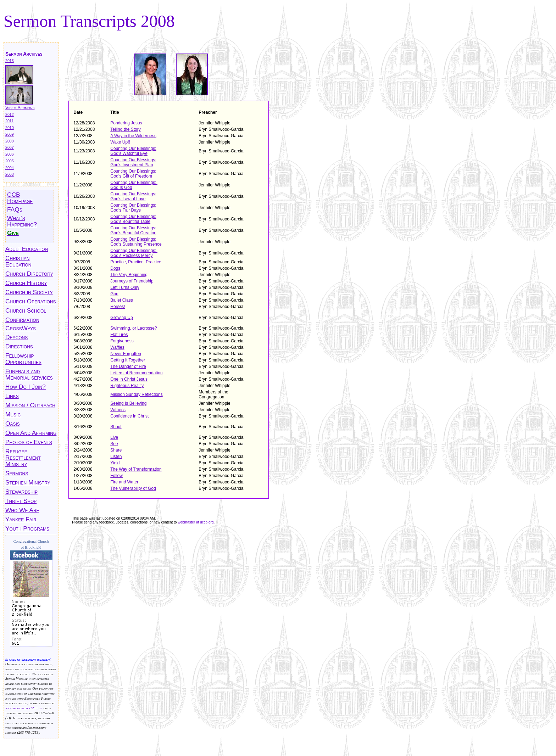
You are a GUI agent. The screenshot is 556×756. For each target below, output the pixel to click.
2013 (10, 61)
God (114, 294)
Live (114, 437)
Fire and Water (124, 482)
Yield (115, 463)
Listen (116, 457)
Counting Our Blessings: (133, 149)
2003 (10, 174)
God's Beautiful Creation (133, 233)
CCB (14, 195)
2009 (10, 134)
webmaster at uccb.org (196, 522)
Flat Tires (119, 335)
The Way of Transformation (136, 469)
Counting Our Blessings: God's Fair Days (133, 208)
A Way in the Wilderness (133, 136)
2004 (10, 168)
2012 (10, 114)
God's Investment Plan (132, 165)
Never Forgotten (126, 354)
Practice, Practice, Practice (136, 262)
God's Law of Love (128, 199)
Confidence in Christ (129, 416)
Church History (26, 283)
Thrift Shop (21, 501)
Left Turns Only (125, 287)
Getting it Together (128, 360)
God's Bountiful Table (130, 222)
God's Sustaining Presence (136, 244)
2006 (10, 154)
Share (116, 450)
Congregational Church (31, 541)
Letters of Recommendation (136, 373)
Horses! (118, 307)
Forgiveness (122, 341)
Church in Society (29, 292)
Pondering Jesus (126, 123)
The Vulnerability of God (133, 488)
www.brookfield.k (18, 708)
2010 (10, 128)
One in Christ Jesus (129, 379)
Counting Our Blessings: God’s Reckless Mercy (134, 253)
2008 (10, 141)
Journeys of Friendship (132, 281)
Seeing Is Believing (128, 403)
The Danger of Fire (128, 366)
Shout (116, 427)
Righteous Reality (127, 386)
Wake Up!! (120, 142)
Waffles (117, 347)
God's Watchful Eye (129, 153)
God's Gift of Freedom (131, 176)
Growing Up (121, 318)
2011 (10, 121)
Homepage (20, 201)
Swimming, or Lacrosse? (134, 328)
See (114, 444)
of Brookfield (31, 547)
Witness (118, 410)
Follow (116, 476)
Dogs (115, 268)
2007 (10, 147)
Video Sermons (20, 108)
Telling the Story (125, 129)
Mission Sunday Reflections (136, 394)
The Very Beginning (129, 275)
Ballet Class (121, 300)
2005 (10, 161)
